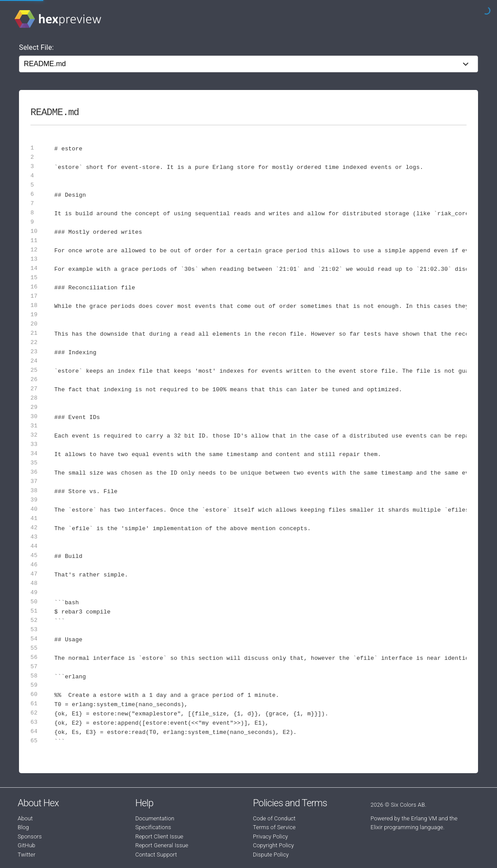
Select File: (36, 47)
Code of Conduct (274, 818)
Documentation (155, 818)
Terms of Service (274, 827)
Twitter (26, 855)
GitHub (26, 845)
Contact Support (156, 855)
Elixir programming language (407, 827)
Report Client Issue (160, 836)
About (25, 818)
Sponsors (30, 836)
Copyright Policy (273, 845)
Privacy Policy (270, 836)
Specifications (153, 827)
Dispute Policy (271, 855)
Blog (23, 827)
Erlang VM (424, 818)
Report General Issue (162, 845)
